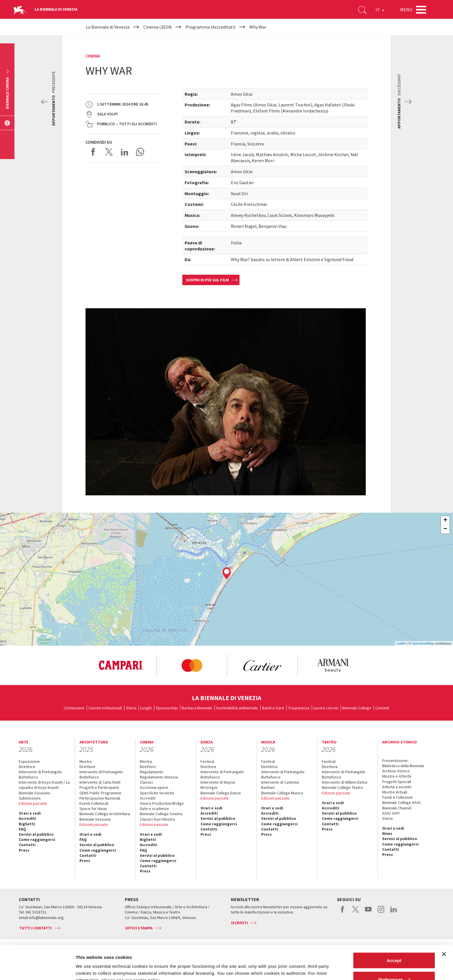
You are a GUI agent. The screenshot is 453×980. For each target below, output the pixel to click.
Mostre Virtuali (395, 792)
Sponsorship (167, 708)
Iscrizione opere (154, 787)
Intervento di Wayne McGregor (218, 785)
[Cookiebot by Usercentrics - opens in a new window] (37, 969)
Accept (394, 927)
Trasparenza (299, 708)
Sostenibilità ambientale (237, 708)
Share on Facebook (93, 152)
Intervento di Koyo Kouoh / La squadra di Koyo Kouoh (44, 785)
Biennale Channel (397, 808)
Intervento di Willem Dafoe (345, 782)
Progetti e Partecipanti (99, 787)
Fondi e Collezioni (397, 797)
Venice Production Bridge (162, 803)
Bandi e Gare (273, 708)
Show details (89, 962)
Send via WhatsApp (140, 152)
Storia (131, 708)
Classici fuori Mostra (157, 819)
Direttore (87, 767)
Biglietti (27, 824)
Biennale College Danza (221, 793)
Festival (207, 761)
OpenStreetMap (423, 643)
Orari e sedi (30, 813)
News (387, 833)
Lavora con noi (326, 708)
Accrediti (27, 818)
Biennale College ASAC (402, 802)
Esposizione (29, 761)
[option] (121, 665)
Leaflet (401, 643)
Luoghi (146, 708)
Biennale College (357, 708)
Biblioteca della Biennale (403, 766)
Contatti (382, 708)
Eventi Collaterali (94, 803)
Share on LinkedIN (125, 152)
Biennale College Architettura (105, 814)
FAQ (22, 829)
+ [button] (445, 521)
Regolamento (152, 772)
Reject (394, 965)
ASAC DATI (391, 813)
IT (380, 10)
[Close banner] (444, 920)
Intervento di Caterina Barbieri (280, 785)
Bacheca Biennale (197, 708)
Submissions (30, 798)
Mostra (86, 761)
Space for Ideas (93, 809)
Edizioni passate (33, 803)
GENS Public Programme (100, 793)
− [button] (445, 529)
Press (24, 850)
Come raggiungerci (37, 839)
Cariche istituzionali (105, 708)
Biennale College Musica (282, 793)
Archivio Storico (396, 771)
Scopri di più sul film (207, 280)
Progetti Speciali (397, 782)
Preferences (394, 946)
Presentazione (395, 761)
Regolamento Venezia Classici (159, 780)
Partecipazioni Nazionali (100, 798)
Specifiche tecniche (157, 793)
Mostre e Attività (397, 776)
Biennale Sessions (35, 793)
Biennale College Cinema (161, 814)
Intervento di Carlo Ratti (100, 782)
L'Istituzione (74, 708)
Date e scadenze (154, 809)
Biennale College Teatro (342, 787)
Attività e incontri (397, 787)
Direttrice (27, 767)
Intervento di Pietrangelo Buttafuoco (40, 774)
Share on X (109, 152)
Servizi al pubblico (36, 834)
